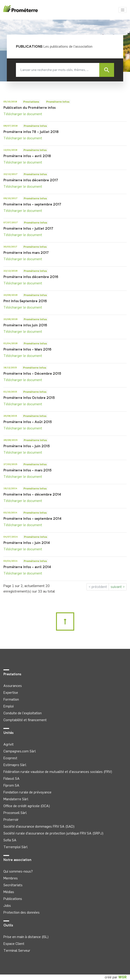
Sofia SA (10, 840)
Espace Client (14, 944)
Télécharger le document (23, 114)
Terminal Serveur (17, 950)
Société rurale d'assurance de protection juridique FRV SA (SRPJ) (53, 833)
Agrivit (9, 744)
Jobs (7, 906)
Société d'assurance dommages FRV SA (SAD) (39, 826)
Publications (13, 899)
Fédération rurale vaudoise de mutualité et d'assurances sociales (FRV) (58, 772)
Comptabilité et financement (25, 720)
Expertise (11, 693)
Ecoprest (10, 758)
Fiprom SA (11, 785)
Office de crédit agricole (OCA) (27, 806)
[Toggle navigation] (122, 10)
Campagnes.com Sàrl (20, 751)
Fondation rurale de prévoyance (27, 792)
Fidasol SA (11, 779)
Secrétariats (13, 885)
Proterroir (11, 820)
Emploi (9, 706)
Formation (11, 699)
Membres (11, 878)
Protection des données (22, 912)
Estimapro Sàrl (15, 765)
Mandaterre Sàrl (16, 799)
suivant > (118, 587)
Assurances (13, 686)
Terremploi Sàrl (15, 847)
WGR (122, 977)
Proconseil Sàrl (15, 813)
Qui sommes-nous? (18, 871)
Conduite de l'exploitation (23, 713)
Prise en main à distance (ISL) (26, 937)
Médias (9, 892)
